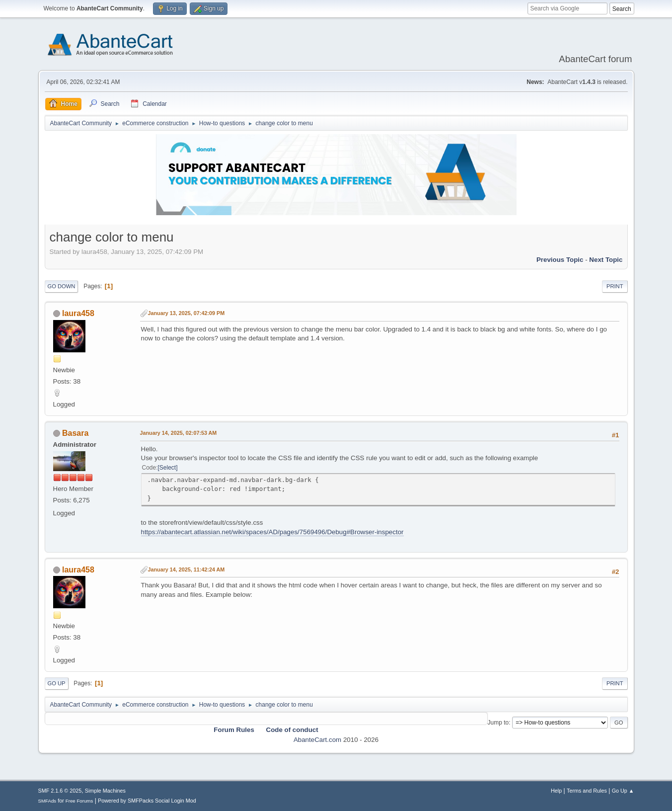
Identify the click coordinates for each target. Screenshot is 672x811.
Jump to (498, 723)
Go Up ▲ (623, 791)
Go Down (62, 286)
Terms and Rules (587, 791)
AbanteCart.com (317, 740)
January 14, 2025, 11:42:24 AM (187, 569)
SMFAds (47, 801)
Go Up (57, 683)
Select (168, 468)
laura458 (78, 313)
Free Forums (79, 801)
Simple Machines (105, 791)
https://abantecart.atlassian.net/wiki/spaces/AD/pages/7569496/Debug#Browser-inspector (272, 532)
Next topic (606, 260)
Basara (75, 433)
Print (615, 286)
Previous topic (560, 260)
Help (556, 791)
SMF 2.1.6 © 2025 (60, 791)
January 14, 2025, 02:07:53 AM (179, 433)
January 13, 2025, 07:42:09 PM (187, 313)
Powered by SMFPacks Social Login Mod (147, 801)
